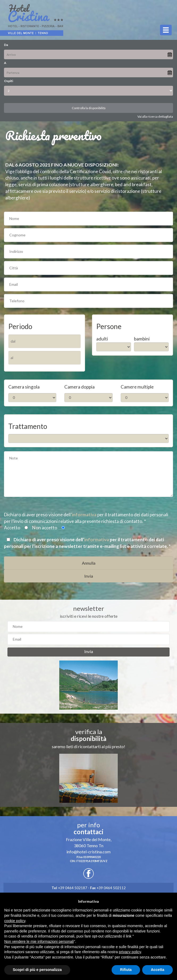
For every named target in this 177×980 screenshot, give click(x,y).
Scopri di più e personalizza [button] (37, 970)
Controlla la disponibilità (89, 108)
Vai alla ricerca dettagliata (155, 116)
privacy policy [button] (130, 952)
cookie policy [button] (15, 921)
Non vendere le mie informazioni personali (39, 941)
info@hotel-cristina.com (88, 852)
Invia (89, 651)
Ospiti (9, 81)
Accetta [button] (157, 970)
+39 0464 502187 (69, 888)
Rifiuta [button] (126, 970)
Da (6, 45)
